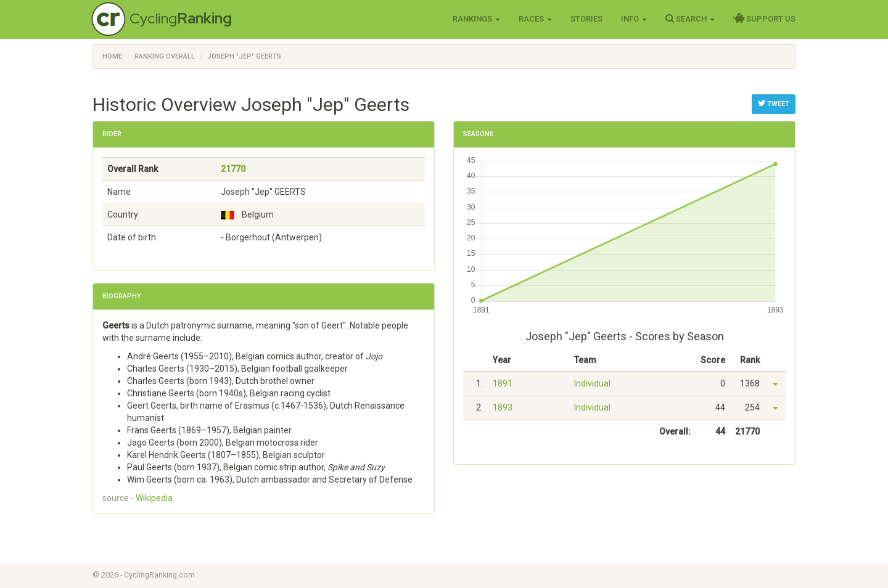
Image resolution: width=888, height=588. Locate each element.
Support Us (764, 18)
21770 (233, 169)
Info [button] (634, 19)
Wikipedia (154, 498)
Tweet (774, 104)
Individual (592, 383)
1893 (503, 407)
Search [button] (690, 18)
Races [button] (535, 19)
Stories (586, 19)
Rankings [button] (476, 19)
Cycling (181, 18)
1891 (503, 383)
